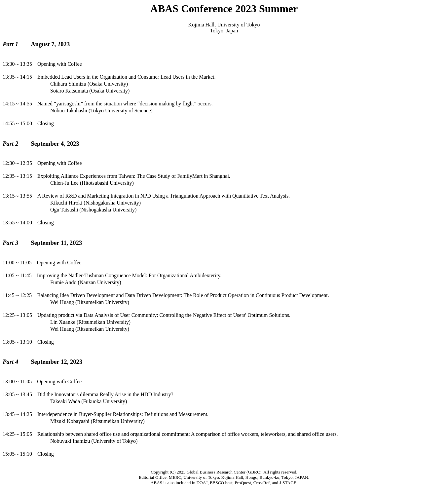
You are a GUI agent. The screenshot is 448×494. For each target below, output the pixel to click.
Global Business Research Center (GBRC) (224, 472)
